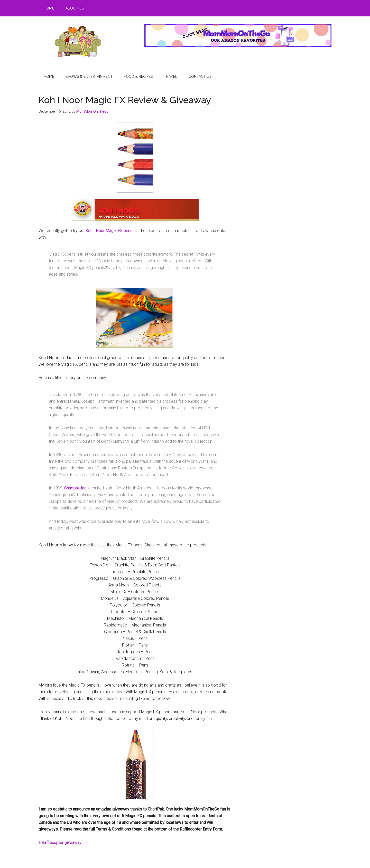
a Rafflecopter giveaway (60, 842)
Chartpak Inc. (76, 488)
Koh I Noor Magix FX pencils (111, 231)
